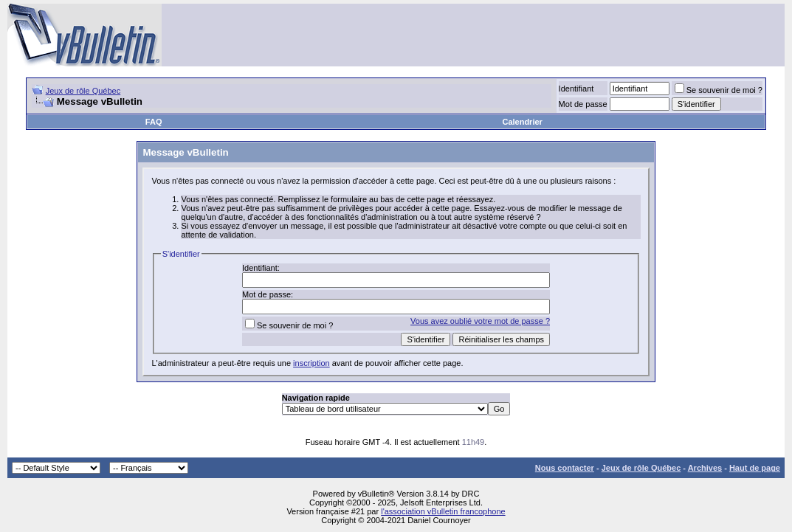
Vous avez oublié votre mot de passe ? (480, 321)
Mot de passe (583, 104)
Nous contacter (565, 468)
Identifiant (576, 89)
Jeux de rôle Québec (83, 91)
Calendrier (522, 122)
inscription (311, 363)
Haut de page (755, 468)
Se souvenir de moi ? (719, 90)
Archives (705, 468)
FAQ (154, 122)
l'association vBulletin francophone (443, 511)
